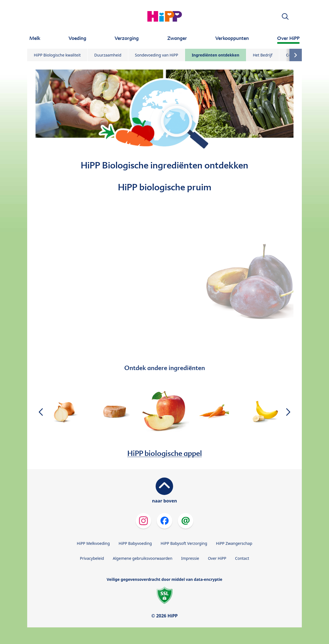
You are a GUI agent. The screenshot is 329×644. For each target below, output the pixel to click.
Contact (242, 558)
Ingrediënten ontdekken (215, 55)
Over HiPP (217, 558)
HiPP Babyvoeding (135, 543)
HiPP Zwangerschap (234, 543)
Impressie (190, 558)
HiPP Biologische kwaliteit (57, 55)
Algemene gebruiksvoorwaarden (143, 558)
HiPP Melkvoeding (93, 543)
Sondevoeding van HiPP (156, 55)
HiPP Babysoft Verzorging (184, 543)
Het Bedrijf (263, 55)
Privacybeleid (92, 558)
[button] (285, 16)
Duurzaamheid (108, 55)
